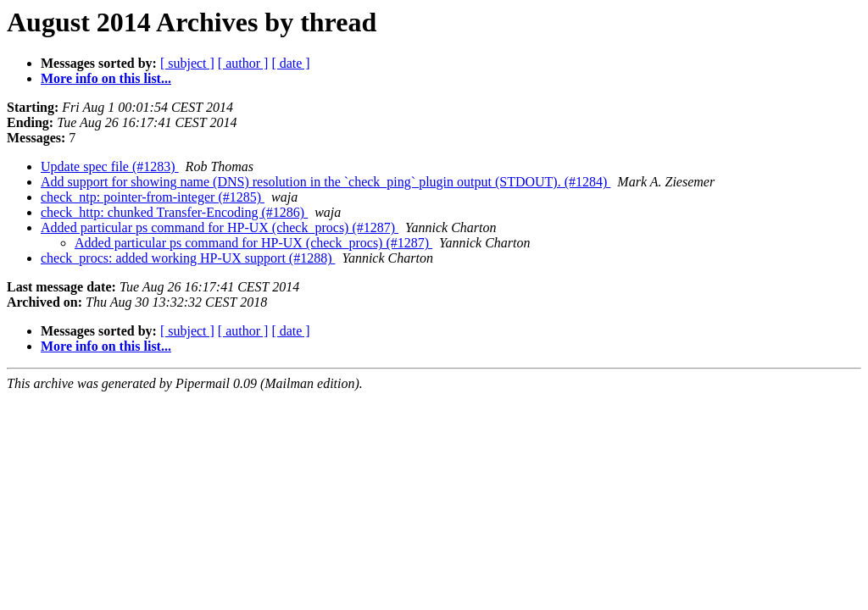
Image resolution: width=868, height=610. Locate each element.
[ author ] (243, 63)
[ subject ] (187, 63)
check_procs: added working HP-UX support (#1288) (188, 258)
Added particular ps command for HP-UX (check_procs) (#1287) (220, 227)
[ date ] (290, 63)
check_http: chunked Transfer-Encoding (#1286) (174, 212)
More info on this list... (106, 78)
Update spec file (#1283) (110, 166)
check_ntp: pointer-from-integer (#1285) (153, 197)
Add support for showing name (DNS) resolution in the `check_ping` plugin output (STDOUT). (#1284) (325, 182)
